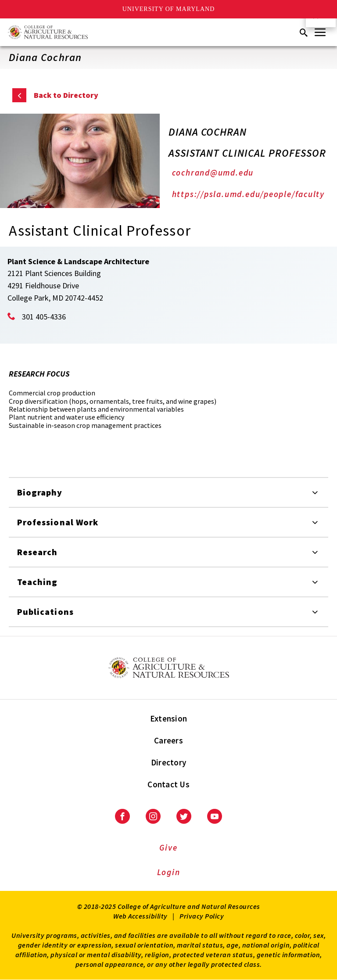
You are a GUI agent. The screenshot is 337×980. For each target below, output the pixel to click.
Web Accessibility (140, 916)
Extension (168, 718)
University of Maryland (169, 9)
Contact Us (168, 784)
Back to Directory (66, 95)
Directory (168, 762)
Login (169, 872)
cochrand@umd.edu (213, 172)
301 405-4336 (44, 317)
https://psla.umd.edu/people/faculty (248, 194)
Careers (168, 740)
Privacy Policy (202, 916)
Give (168, 847)
